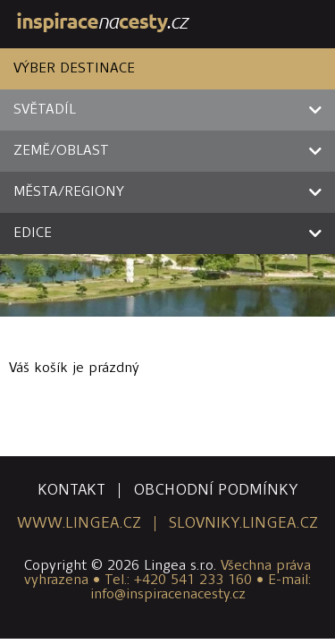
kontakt (71, 491)
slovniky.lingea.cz (243, 524)
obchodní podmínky (216, 491)
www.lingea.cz (79, 524)
